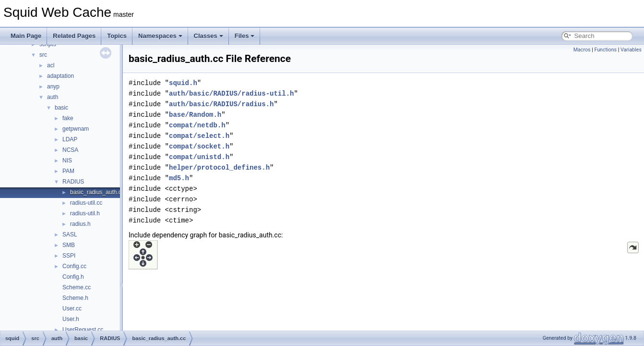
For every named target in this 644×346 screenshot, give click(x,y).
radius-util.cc (86, 203)
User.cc (72, 309)
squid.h (183, 83)
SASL (70, 235)
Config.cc (74, 266)
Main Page (26, 36)
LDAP (70, 139)
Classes (209, 36)
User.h (71, 319)
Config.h (73, 277)
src (43, 55)
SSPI (69, 256)
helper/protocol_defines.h (219, 167)
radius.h (80, 224)
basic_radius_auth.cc (97, 192)
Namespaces (160, 36)
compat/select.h (199, 136)
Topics (117, 36)
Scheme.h (75, 298)
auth (53, 97)
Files (245, 36)
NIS (67, 161)
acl (51, 65)
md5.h (179, 178)
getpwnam (76, 129)
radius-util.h (85, 213)
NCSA (70, 150)
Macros (582, 50)
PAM (68, 171)
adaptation (60, 76)
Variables (631, 50)
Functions (605, 50)
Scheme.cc (77, 287)
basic (61, 108)
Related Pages (74, 36)
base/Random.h (195, 115)
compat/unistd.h (199, 157)
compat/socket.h (199, 146)
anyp (53, 86)
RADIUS (73, 182)
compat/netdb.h (197, 125)
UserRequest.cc (83, 330)
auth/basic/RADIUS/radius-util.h (231, 93)
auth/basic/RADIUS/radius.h (221, 104)
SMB (69, 245)
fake (68, 118)
